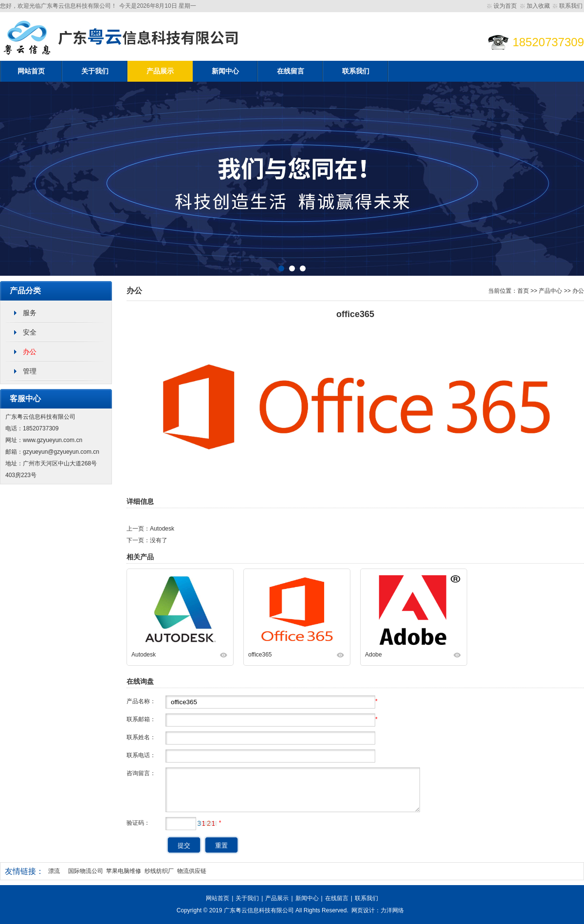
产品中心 (550, 291)
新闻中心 (225, 71)
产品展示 (160, 71)
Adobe (374, 655)
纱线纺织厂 (159, 871)
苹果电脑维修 (124, 871)
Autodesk (162, 529)
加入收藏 (538, 6)
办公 (30, 352)
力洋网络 (392, 910)
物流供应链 (192, 871)
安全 (30, 332)
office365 (260, 655)
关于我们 (95, 71)
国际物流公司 (86, 871)
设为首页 (505, 6)
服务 (30, 313)
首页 (523, 291)
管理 (30, 371)
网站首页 (31, 71)
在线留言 (291, 71)
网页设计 (363, 910)
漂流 (54, 871)
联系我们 (571, 6)
